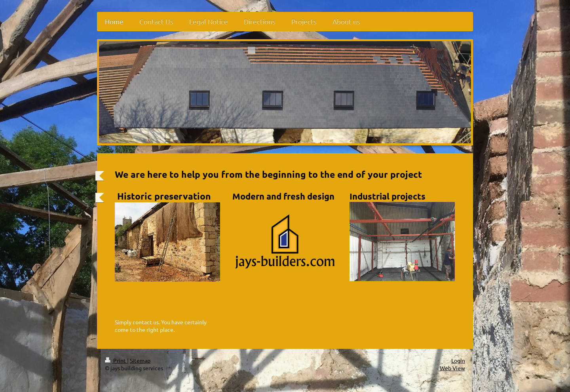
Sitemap (140, 360)
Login (458, 360)
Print (116, 360)
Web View (452, 368)
